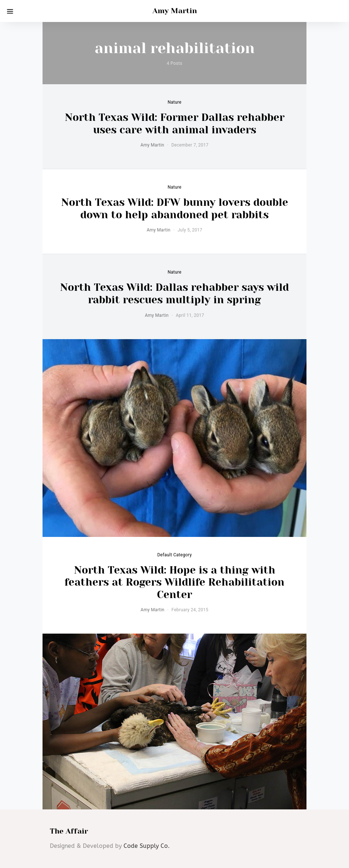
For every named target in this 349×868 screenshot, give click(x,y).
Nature (174, 102)
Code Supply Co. (147, 846)
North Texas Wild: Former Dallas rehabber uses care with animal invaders (175, 124)
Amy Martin (175, 11)
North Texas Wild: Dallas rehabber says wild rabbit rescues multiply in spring (174, 294)
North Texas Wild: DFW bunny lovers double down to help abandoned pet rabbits (175, 209)
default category (174, 555)
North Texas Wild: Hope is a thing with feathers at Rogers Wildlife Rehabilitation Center (174, 582)
